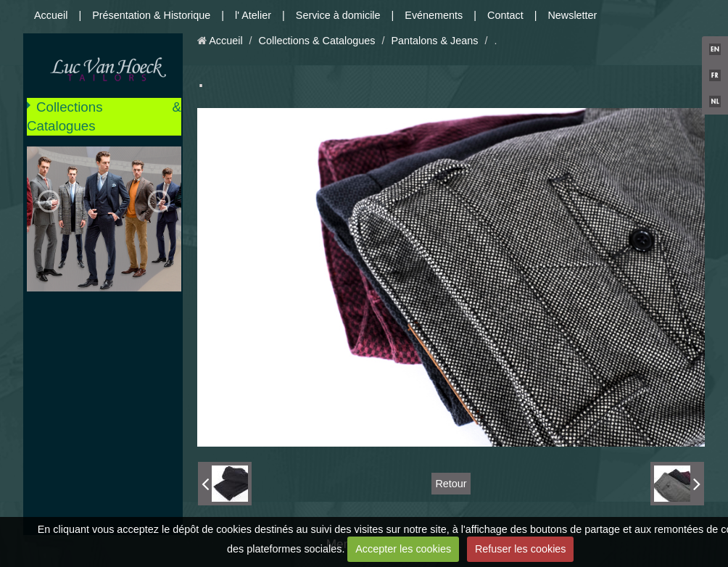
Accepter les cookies (403, 549)
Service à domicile (338, 15)
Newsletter (572, 15)
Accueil (51, 15)
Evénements (434, 15)
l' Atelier (253, 15)
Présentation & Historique (151, 15)
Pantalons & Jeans (434, 41)
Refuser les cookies (521, 549)
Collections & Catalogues (104, 116)
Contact (505, 15)
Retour (451, 484)
